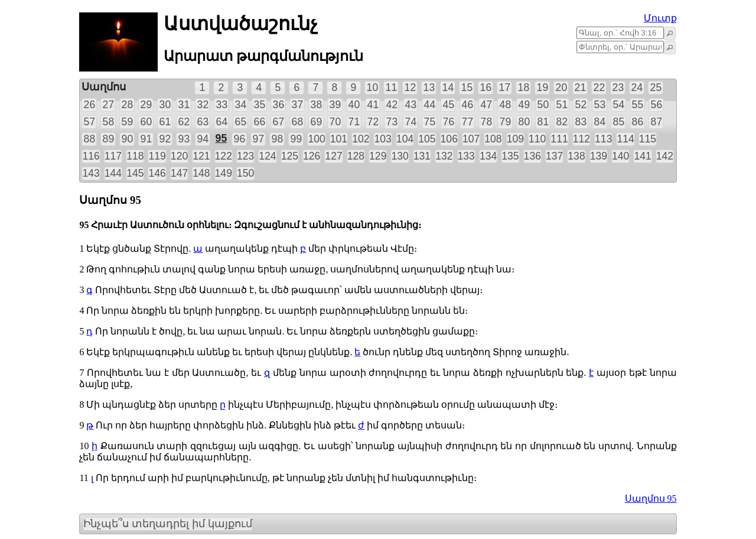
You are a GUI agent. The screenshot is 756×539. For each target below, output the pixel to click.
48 (506, 105)
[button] (670, 33)
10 (373, 87)
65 (241, 122)
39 (335, 105)
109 (515, 139)
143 (91, 173)
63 (203, 122)
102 (361, 139)
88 (90, 139)
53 (600, 105)
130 (400, 156)
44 (430, 105)
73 (392, 122)
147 (179, 173)
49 (524, 105)
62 (184, 122)
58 (109, 122)
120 (179, 156)
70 (335, 122)
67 (279, 122)
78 (487, 122)
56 (657, 105)
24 (637, 87)
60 (146, 122)
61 (165, 122)
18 (524, 87)
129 (378, 156)
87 (657, 122)
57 (90, 122)
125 (290, 156)
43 (411, 105)
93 (184, 139)
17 (505, 87)
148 (201, 173)
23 (618, 87)
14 (448, 87)
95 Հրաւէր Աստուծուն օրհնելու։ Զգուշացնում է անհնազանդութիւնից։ (250, 225)
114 (625, 139)
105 (427, 139)
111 (559, 139)
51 (562, 105)
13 (429, 87)
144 (113, 173)
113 (603, 139)
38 (317, 105)
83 (581, 122)
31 (184, 105)
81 (543, 122)
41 (373, 105)
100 (316, 139)
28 (128, 105)
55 (638, 105)
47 (487, 105)
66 (260, 122)
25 (656, 87)
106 (449, 139)
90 (128, 139)
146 (157, 173)
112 (581, 139)
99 (296, 139)
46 (468, 105)
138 (576, 156)
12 (410, 87)
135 (510, 156)
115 (648, 139)
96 (240, 139)
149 (224, 173)
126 (312, 156)
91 (146, 139)
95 (221, 138)
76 (449, 122)
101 (339, 139)
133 (466, 156)
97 (259, 139)
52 (581, 105)
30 (165, 105)
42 (392, 105)
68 (298, 122)
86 (638, 122)
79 (506, 122)
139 (599, 156)
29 (146, 105)
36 (279, 105)
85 (619, 122)
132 (444, 156)
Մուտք (660, 18)
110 (537, 139)
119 (157, 156)
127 (333, 156)
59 (128, 122)
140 (620, 156)
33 (222, 105)
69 (317, 122)
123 (245, 156)
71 (354, 122)
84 (600, 122)
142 (665, 156)
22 (599, 87)
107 (471, 139)
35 (260, 105)
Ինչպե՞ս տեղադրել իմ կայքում (168, 524)
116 (91, 156)
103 (382, 139)
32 (203, 105)
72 (373, 122)
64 (222, 122)
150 (245, 173)
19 (543, 87)
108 (493, 139)
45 (449, 105)
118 (135, 156)
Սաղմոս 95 (651, 499)
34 (241, 105)
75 (430, 122)
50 (543, 105)
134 (488, 156)
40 (354, 105)
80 (524, 122)
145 (135, 173)
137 (554, 156)
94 (203, 139)
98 (278, 139)
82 (562, 122)
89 (109, 139)
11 (392, 87)
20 (562, 87)
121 (201, 156)
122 (224, 156)
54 (619, 105)
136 (532, 156)
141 (642, 156)
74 (411, 122)
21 (581, 87)
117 (113, 156)
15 (467, 87)
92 (165, 139)
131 (422, 156)
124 (267, 156)
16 (486, 87)
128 (356, 156)
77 (468, 122)
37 (298, 105)
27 (109, 105)
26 (90, 105)
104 (405, 139)
